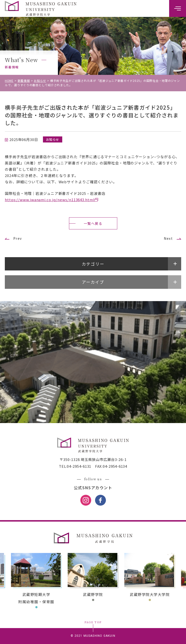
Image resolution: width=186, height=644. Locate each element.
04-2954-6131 (79, 466)
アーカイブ (93, 282)
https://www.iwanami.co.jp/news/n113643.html (50, 200)
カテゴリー (93, 264)
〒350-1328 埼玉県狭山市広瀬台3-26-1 (93, 459)
